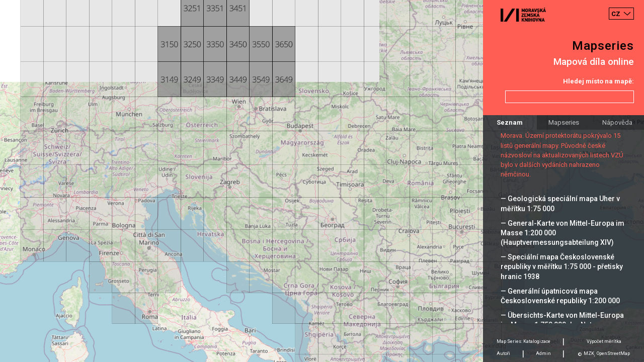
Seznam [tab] (510, 122)
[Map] (322, 181)
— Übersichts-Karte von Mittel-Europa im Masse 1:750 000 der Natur (562, 320)
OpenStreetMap (613, 353)
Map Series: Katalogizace (524, 341)
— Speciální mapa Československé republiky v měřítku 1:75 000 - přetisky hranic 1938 (562, 266)
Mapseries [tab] (564, 122)
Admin (543, 353)
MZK (589, 353)
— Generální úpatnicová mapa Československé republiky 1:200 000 (560, 296)
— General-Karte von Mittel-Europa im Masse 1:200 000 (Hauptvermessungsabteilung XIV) (562, 233)
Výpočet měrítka (604, 341)
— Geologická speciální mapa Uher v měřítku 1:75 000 (560, 203)
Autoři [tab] (503, 353)
